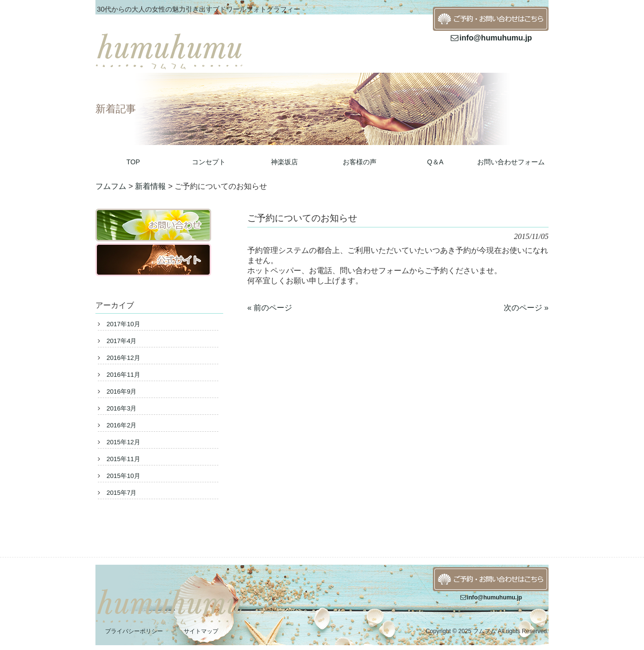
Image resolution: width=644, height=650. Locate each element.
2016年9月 (121, 391)
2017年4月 (121, 341)
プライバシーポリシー (134, 631)
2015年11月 (123, 459)
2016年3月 (121, 408)
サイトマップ (201, 631)
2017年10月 (123, 324)
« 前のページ (270, 308)
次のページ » (526, 308)
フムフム (111, 186)
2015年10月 (123, 476)
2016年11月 (123, 375)
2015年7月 (121, 493)
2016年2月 (121, 425)
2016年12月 (123, 358)
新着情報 (150, 186)
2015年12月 (123, 442)
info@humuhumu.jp (490, 38)
